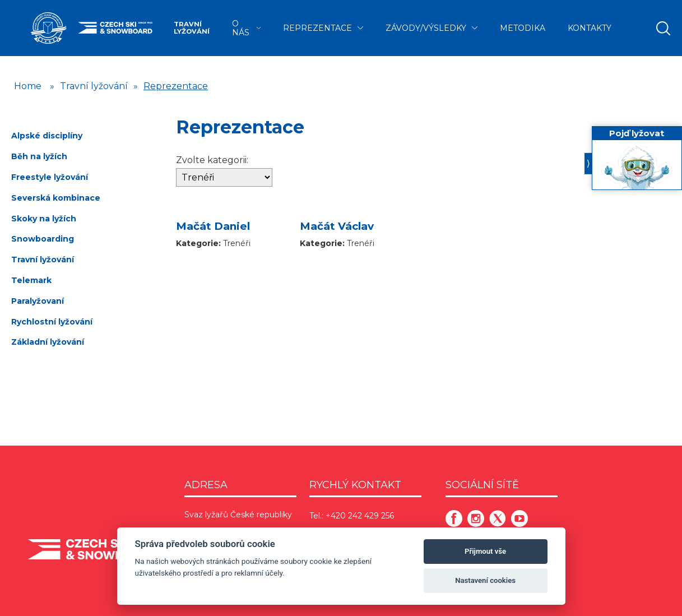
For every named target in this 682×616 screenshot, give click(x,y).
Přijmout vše (485, 551)
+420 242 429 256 (360, 516)
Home (28, 86)
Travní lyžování (192, 28)
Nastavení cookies (485, 580)
